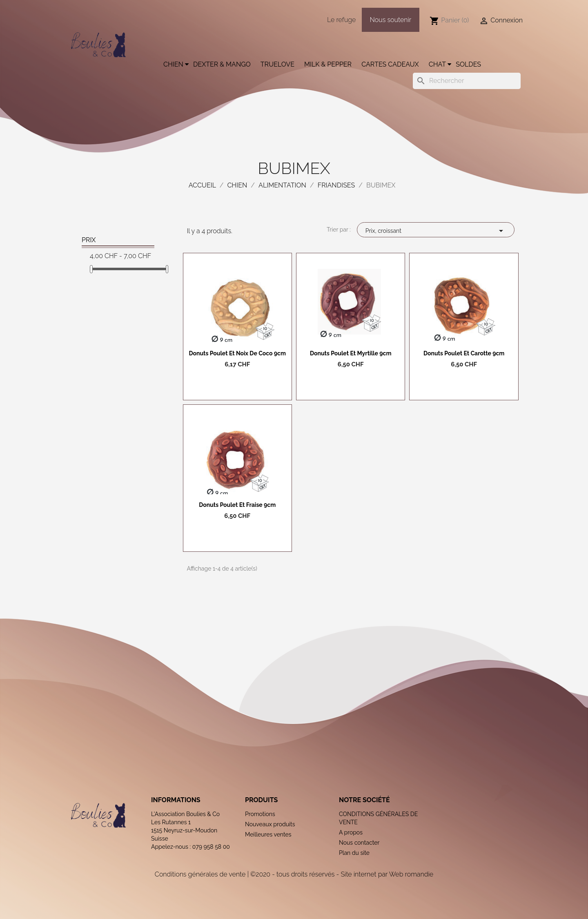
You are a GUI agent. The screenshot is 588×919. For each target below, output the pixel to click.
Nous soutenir (391, 20)
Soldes (468, 64)
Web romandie (411, 874)
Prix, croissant (436, 231)
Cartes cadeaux (390, 64)
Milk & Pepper (328, 64)
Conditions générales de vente (200, 874)
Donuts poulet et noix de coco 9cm (237, 353)
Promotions (260, 814)
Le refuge (341, 20)
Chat (437, 64)
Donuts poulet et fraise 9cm (237, 505)
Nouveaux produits (270, 824)
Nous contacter (359, 843)
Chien (173, 64)
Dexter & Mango (222, 64)
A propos (351, 832)
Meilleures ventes (268, 834)
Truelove (277, 64)
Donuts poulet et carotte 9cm (464, 353)
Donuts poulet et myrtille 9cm (351, 353)
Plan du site (354, 853)
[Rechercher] (467, 81)
